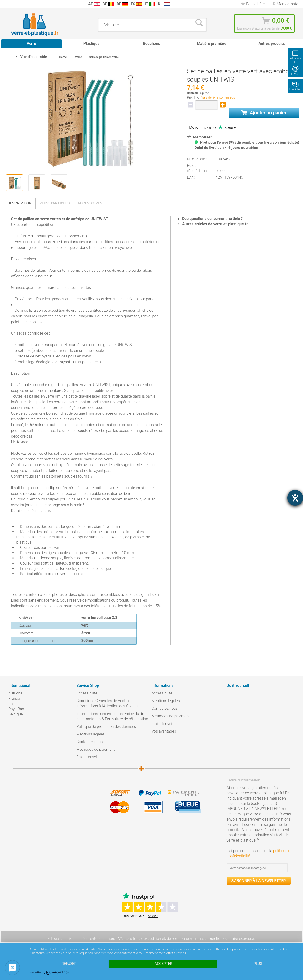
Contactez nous (90, 742)
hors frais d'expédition (143, 939)
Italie (13, 704)
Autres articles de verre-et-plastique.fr (213, 224)
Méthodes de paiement (96, 749)
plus (258, 964)
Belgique (16, 714)
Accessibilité (87, 693)
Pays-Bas (16, 709)
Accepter (164, 964)
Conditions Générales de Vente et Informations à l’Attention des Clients (107, 703)
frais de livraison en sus (218, 97)
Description (20, 203)
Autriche (15, 693)
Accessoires (90, 203)
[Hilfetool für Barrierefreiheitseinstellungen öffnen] (295, 498)
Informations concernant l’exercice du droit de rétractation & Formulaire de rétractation (112, 716)
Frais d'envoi (87, 757)
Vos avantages (164, 731)
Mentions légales (91, 734)
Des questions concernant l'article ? (210, 219)
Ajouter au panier (264, 113)
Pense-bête (253, 4)
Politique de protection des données (106, 727)
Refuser (69, 964)
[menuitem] (11, 4)
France (14, 698)
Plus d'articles (55, 203)
